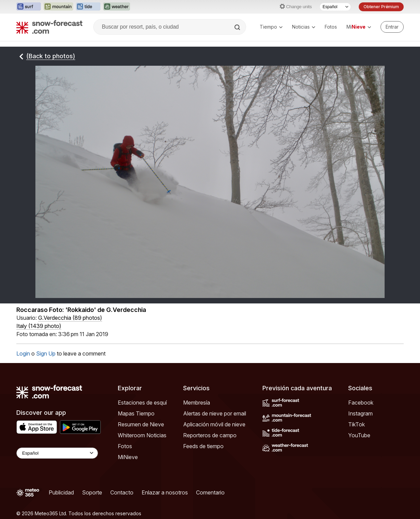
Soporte (92, 492)
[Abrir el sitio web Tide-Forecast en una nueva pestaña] (88, 7)
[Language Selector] (57, 453)
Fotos (331, 27)
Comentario (210, 492)
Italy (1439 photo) (39, 326)
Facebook (361, 403)
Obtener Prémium (381, 7)
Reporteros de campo (210, 435)
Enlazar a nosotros (165, 492)
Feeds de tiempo (203, 446)
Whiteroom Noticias (142, 435)
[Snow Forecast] (49, 27)
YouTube (359, 435)
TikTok (357, 424)
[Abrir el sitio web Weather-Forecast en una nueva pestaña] (117, 7)
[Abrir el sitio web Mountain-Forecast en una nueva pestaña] (58, 7)
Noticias (304, 27)
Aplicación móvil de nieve (214, 424)
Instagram (360, 413)
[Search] (238, 27)
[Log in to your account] (392, 27)
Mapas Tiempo (136, 413)
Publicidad (61, 492)
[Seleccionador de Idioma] (335, 7)
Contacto (122, 492)
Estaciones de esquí (142, 403)
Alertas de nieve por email (215, 413)
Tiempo (271, 27)
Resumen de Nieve (141, 424)
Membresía (197, 403)
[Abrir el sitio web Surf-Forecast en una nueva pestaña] (29, 7)
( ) (70, 318)
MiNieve (128, 457)
